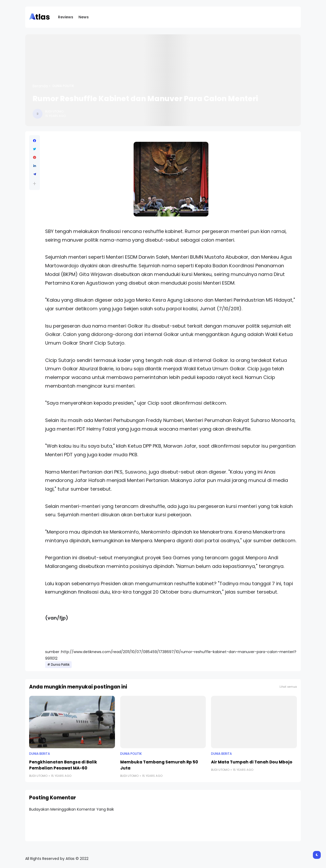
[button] (35, 184)
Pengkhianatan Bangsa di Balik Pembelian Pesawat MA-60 (63, 765)
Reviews (66, 17)
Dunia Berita (40, 754)
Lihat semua (288, 687)
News (84, 17)
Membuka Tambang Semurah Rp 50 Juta (159, 765)
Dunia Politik (63, 86)
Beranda (40, 86)
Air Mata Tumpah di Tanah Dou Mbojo (252, 762)
